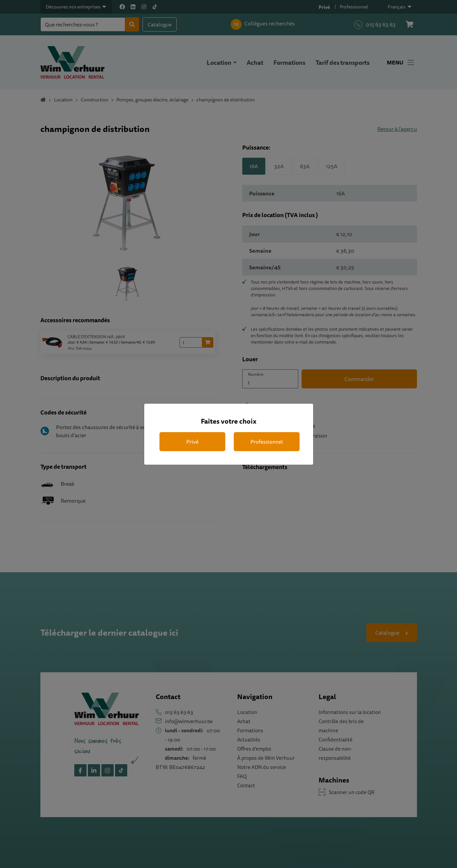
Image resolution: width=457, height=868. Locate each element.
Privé (192, 442)
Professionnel (267, 442)
